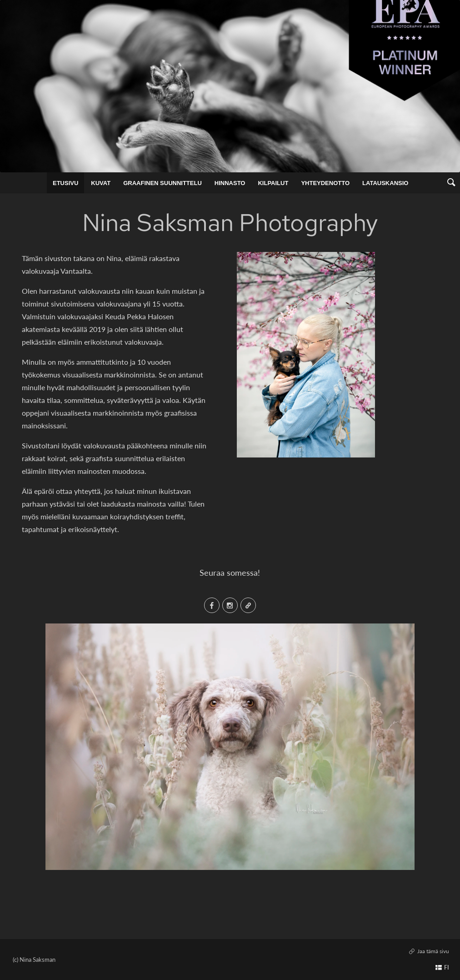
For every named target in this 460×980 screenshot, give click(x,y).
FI (447, 967)
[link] (451, 183)
